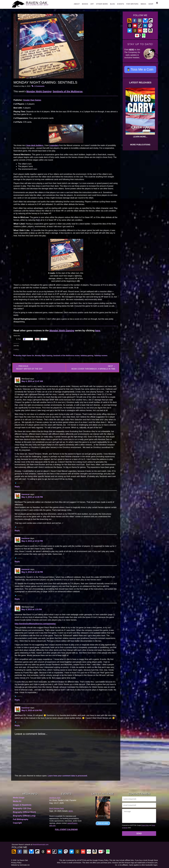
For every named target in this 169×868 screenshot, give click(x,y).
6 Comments (39, 86)
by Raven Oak (23, 860)
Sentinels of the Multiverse (68, 91)
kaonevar (26, 494)
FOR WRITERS (132, 4)
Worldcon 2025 (55, 798)
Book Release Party (57, 808)
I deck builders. (35, 145)
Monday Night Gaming (39, 91)
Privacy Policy (145, 825)
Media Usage (19, 798)
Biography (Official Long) (24, 816)
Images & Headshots (22, 805)
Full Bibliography (21, 819)
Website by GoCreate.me (20, 865)
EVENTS (121, 4)
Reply (17, 487)
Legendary (54, 145)
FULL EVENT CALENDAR (66, 830)
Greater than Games (32, 100)
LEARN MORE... (140, 137)
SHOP (151, 4)
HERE (131, 50)
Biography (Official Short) (24, 812)
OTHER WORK (102, 4)
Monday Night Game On (25, 356)
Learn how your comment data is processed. (68, 776)
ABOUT (77, 4)
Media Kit (17, 801)
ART (92, 4)
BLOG (113, 4)
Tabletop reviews (101, 356)
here (98, 331)
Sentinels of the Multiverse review (66, 356)
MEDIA (143, 4)
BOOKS (85, 4)
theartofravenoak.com (41, 845)
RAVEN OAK (41, 4)
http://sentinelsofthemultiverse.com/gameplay (35, 624)
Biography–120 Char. (22, 808)
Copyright (17, 823)
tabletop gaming (87, 356)
